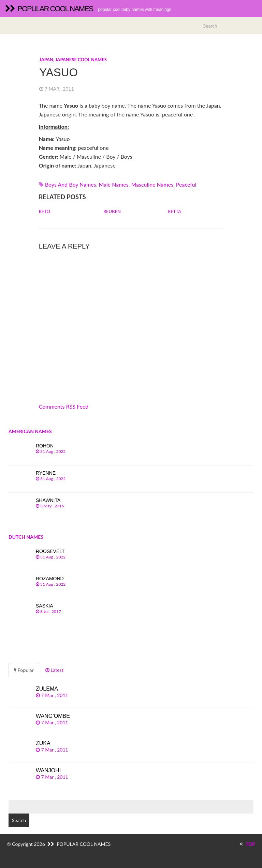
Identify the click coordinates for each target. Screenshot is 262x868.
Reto (45, 211)
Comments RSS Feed (64, 406)
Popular (24, 670)
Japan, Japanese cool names (73, 60)
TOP (247, 844)
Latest (54, 670)
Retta (174, 211)
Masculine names (152, 184)
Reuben (112, 211)
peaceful (186, 184)
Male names (113, 184)
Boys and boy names (71, 184)
